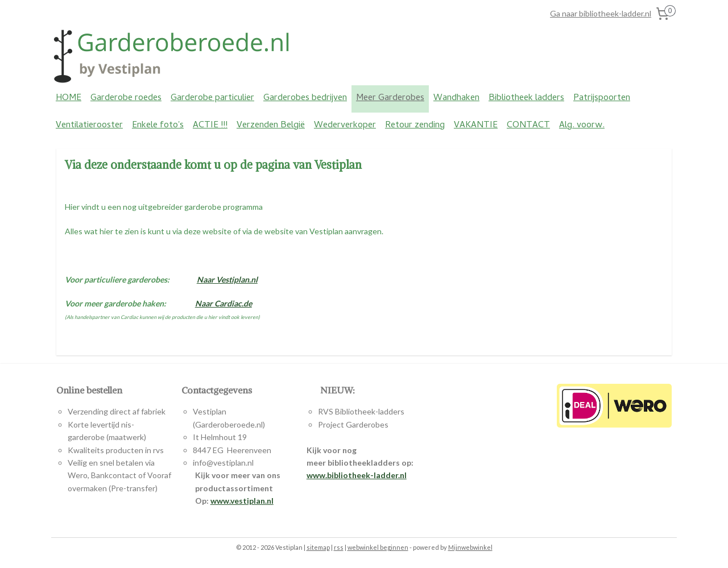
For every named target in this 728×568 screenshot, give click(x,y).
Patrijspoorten (602, 98)
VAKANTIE (476, 126)
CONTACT (528, 126)
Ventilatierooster (89, 126)
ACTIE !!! (210, 126)
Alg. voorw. (582, 126)
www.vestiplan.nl (242, 501)
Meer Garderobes (390, 98)
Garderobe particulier (212, 98)
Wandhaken (456, 98)
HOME (69, 98)
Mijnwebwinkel (470, 547)
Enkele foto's (158, 126)
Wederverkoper (345, 126)
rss (339, 547)
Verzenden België (271, 126)
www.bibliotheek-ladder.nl (357, 475)
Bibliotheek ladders (526, 98)
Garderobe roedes (126, 98)
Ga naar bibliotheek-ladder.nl (601, 13)
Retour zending (415, 126)
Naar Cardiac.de (224, 303)
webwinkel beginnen (378, 547)
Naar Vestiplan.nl (227, 279)
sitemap (318, 547)
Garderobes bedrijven (305, 98)
